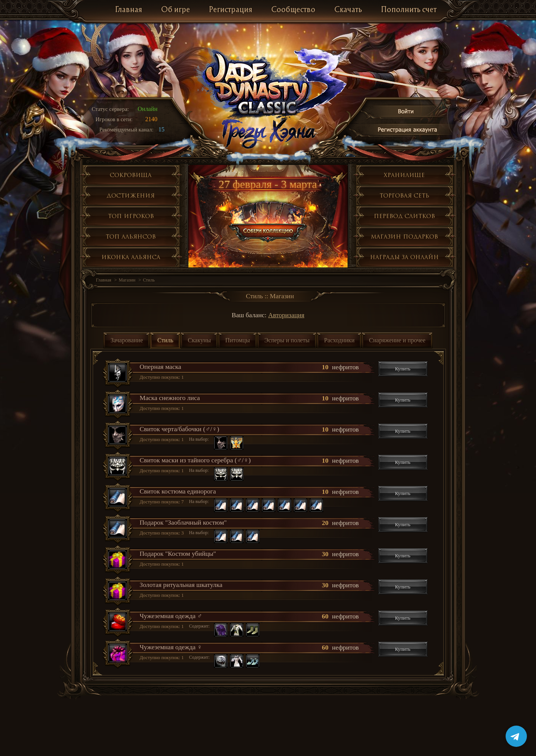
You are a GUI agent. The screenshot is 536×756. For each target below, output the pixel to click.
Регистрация (231, 10)
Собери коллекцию (268, 221)
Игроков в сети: (114, 119)
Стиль (149, 280)
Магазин (127, 280)
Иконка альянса (131, 257)
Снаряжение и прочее (397, 340)
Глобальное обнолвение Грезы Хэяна (268, 133)
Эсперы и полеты (287, 340)
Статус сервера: (111, 109)
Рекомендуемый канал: (127, 130)
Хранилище (404, 175)
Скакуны (199, 340)
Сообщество (293, 10)
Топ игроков (131, 216)
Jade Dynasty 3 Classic (268, 83)
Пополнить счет (409, 10)
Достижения (131, 195)
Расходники (339, 340)
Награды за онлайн (404, 257)
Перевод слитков (404, 216)
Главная (129, 10)
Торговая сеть (404, 195)
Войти (406, 113)
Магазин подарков (404, 236)
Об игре (176, 10)
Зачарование (127, 340)
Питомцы (238, 340)
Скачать (348, 10)
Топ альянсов (131, 236)
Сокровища (131, 175)
